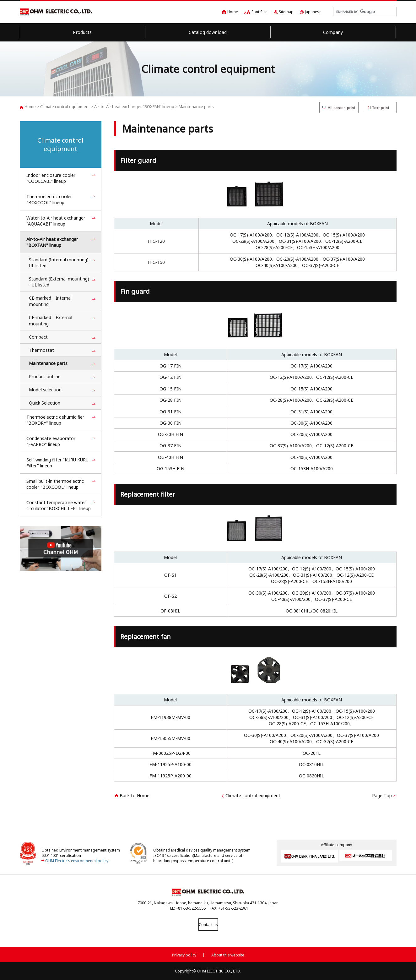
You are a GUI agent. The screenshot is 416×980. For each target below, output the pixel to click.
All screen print (339, 107)
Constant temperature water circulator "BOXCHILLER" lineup (59, 505)
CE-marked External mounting (51, 321)
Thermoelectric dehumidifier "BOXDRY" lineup (55, 420)
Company (333, 32)
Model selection (45, 390)
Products (82, 32)
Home (233, 12)
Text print (379, 107)
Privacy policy (184, 954)
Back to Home (135, 795)
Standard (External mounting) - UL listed (59, 282)
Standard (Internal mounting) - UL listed (60, 263)
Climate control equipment (65, 106)
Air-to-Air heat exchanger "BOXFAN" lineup (134, 106)
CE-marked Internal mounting (50, 301)
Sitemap (286, 12)
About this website (228, 954)
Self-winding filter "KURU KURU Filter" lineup (57, 463)
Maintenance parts (48, 363)
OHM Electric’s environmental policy (77, 861)
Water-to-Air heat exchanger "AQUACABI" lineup (56, 221)
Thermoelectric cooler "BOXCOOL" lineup (49, 199)
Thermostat (41, 350)
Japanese (313, 12)
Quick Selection (45, 403)
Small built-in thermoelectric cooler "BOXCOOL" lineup (55, 484)
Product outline (45, 376)
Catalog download (208, 32)
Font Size (259, 12)
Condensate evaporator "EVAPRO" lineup (51, 441)
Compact (38, 337)
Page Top (382, 795)
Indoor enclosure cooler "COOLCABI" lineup (51, 178)
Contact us (208, 925)
